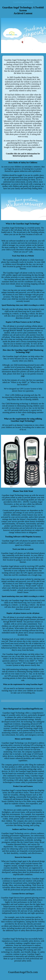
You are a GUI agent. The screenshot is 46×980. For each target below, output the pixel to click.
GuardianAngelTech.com (23, 2)
